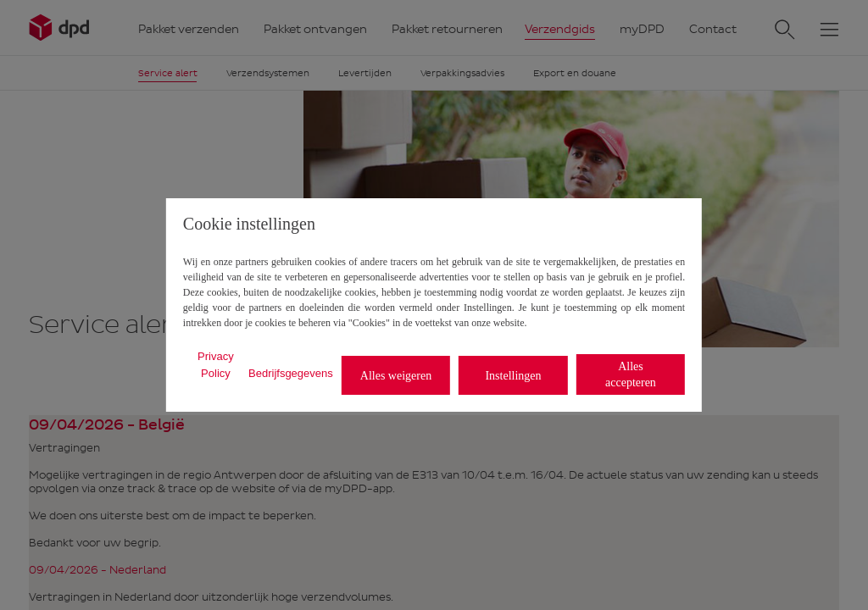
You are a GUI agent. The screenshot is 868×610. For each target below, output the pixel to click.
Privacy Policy (216, 365)
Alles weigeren (396, 376)
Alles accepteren (631, 374)
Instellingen (513, 376)
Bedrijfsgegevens (291, 373)
